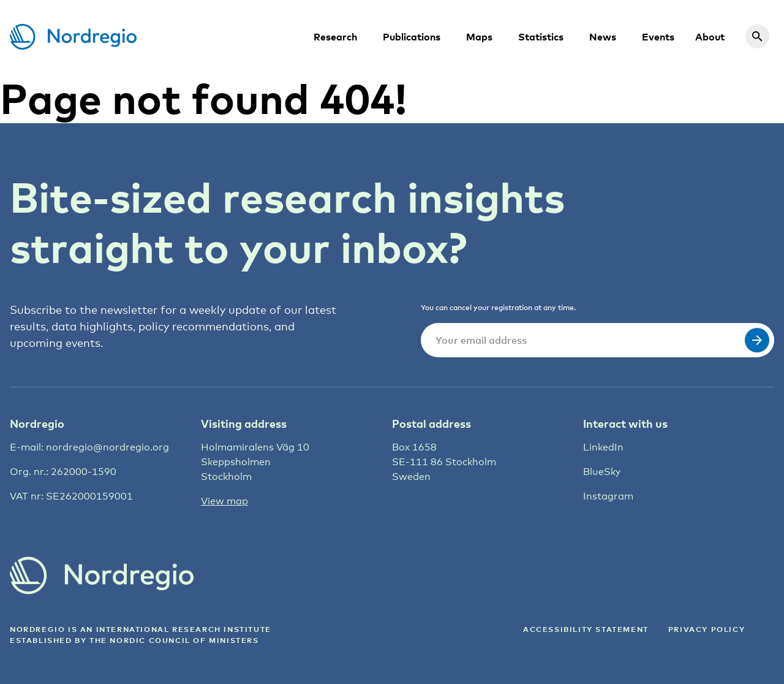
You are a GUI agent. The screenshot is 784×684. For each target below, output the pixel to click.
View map (224, 501)
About (710, 37)
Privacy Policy (707, 629)
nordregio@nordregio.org (107, 447)
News (603, 37)
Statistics (541, 37)
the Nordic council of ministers (174, 640)
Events (658, 37)
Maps (479, 37)
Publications (412, 37)
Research (335, 37)
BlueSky (602, 472)
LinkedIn (603, 447)
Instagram (608, 496)
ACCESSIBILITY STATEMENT (586, 629)
